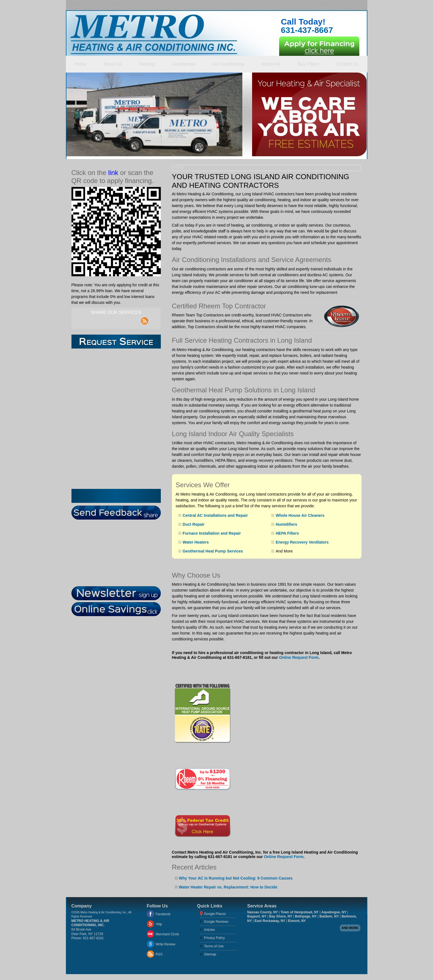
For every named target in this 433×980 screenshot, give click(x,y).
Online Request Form (299, 657)
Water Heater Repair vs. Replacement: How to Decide (228, 887)
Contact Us (347, 64)
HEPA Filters (287, 533)
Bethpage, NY (306, 916)
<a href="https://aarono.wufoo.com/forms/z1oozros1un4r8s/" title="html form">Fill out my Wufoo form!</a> (116, 419)
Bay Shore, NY (281, 916)
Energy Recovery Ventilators (302, 542)
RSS (159, 954)
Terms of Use (214, 946)
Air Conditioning (229, 64)
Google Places (215, 914)
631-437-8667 (307, 30)
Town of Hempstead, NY (300, 912)
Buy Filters (308, 64)
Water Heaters (196, 542)
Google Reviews (216, 922)
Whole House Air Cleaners (300, 515)
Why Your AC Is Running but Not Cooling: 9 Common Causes (236, 878)
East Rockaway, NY (270, 921)
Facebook (163, 914)
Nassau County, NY (263, 912)
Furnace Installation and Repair (212, 533)
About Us (113, 64)
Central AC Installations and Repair (215, 515)
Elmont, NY (297, 921)
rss (144, 318)
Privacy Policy (215, 938)
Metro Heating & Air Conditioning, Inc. (90, 923)
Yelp (159, 924)
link (113, 173)
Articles (210, 930)
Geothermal (184, 64)
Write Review (166, 944)
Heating (147, 64)
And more (350, 928)
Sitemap (210, 954)
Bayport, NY (257, 916)
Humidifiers (286, 524)
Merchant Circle (168, 934)
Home (81, 64)
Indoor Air (271, 64)
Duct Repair (194, 524)
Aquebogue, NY (334, 912)
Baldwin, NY (329, 916)
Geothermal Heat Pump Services (213, 551)
